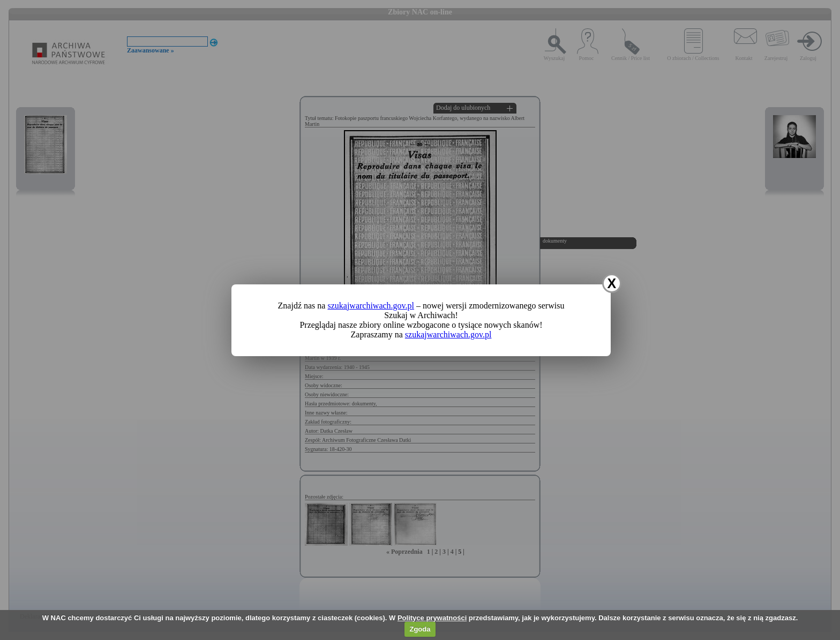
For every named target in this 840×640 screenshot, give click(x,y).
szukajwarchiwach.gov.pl (371, 306)
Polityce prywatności (432, 618)
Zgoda (420, 629)
